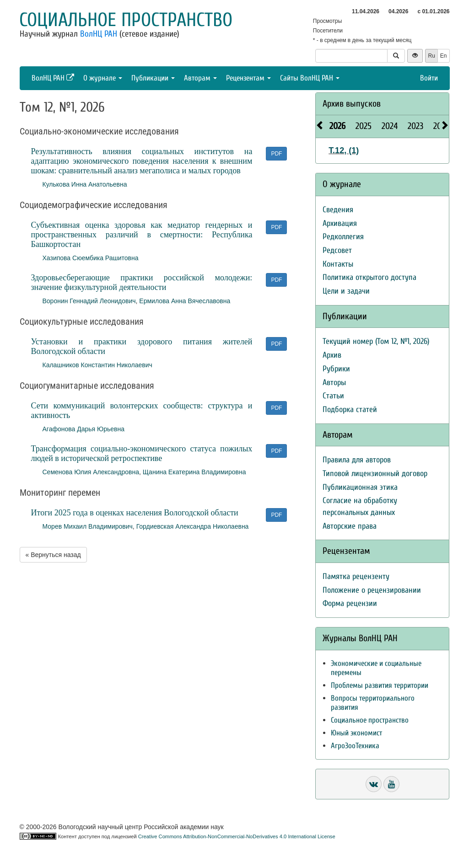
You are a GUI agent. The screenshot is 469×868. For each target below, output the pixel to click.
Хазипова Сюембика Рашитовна (91, 258)
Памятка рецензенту (356, 576)
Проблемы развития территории (380, 685)
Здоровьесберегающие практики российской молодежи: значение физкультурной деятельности (142, 282)
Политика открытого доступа (369, 277)
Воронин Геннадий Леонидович (89, 301)
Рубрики (336, 369)
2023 (415, 126)
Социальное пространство (126, 20)
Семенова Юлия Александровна (91, 472)
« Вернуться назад (53, 555)
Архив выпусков (352, 104)
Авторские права (350, 526)
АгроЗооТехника (355, 746)
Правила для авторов (357, 460)
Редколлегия (343, 237)
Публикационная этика (360, 487)
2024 (390, 126)
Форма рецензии (350, 603)
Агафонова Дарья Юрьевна (84, 429)
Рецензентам (248, 78)
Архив (332, 355)
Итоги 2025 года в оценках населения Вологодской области (135, 513)
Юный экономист (356, 733)
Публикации (153, 78)
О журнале (103, 78)
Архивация (340, 223)
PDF (276, 154)
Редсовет (337, 250)
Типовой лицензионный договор (375, 474)
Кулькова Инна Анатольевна (85, 184)
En (444, 56)
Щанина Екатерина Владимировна (194, 472)
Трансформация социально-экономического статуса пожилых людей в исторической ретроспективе (142, 453)
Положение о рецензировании (372, 590)
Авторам (200, 78)
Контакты (338, 264)
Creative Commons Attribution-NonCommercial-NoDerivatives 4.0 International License (237, 836)
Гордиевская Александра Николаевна (193, 526)
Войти (429, 78)
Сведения (338, 210)
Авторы (334, 383)
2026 (337, 126)
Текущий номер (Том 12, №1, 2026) (376, 341)
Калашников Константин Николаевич (97, 365)
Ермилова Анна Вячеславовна (185, 301)
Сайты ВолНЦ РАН (310, 78)
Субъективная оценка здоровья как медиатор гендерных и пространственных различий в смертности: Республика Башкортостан (142, 235)
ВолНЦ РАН (99, 34)
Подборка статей (350, 410)
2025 (364, 126)
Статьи (333, 396)
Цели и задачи (346, 291)
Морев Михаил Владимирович (88, 526)
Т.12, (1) (344, 150)
